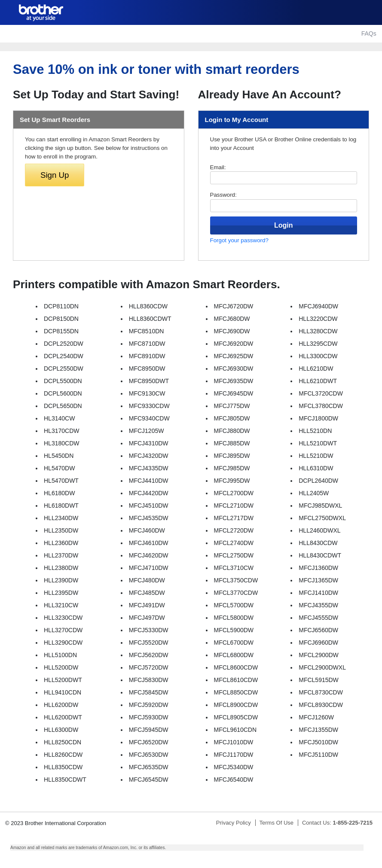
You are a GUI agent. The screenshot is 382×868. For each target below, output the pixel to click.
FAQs (369, 34)
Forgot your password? (239, 240)
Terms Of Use (277, 823)
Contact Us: (337, 823)
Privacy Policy (234, 823)
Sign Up (55, 175)
